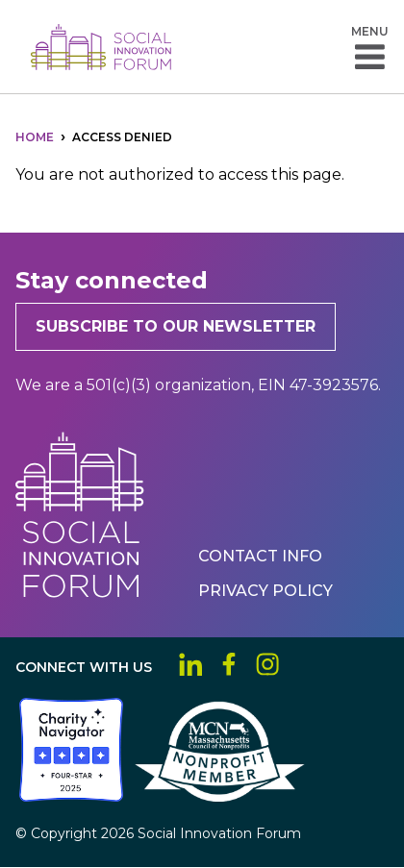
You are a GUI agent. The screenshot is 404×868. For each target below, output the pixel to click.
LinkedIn (190, 664)
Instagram (267, 664)
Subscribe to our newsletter (176, 326)
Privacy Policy (265, 591)
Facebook (229, 664)
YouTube (306, 664)
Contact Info (260, 556)
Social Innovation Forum (101, 47)
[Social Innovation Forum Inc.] (17, 796)
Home (35, 137)
